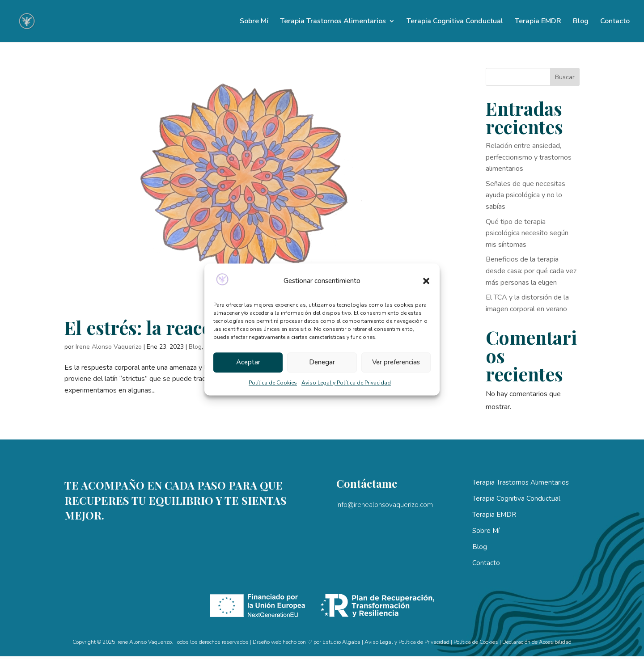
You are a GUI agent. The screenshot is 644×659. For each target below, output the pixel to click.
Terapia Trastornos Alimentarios (333, 22)
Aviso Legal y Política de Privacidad (346, 383)
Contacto (615, 22)
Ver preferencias (396, 363)
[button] (426, 281)
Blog (581, 22)
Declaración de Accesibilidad (537, 642)
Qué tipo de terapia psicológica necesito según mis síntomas (527, 233)
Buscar (565, 77)
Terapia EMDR (538, 22)
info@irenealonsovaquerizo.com (385, 505)
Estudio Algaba (341, 642)
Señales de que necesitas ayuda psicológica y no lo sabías (525, 195)
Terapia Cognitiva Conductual (455, 22)
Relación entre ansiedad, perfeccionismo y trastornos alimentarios (529, 157)
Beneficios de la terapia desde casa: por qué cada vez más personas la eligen (531, 271)
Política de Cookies (273, 383)
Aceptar (248, 363)
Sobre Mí (254, 22)
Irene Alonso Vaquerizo (109, 347)
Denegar (322, 363)
